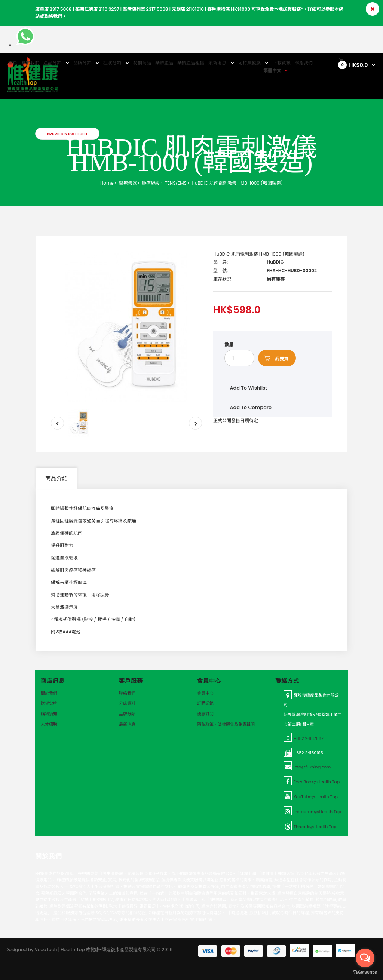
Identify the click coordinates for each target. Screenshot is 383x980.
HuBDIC (275, 262)
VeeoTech (46, 950)
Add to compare (251, 407)
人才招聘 (49, 724)
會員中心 (205, 693)
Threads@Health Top (315, 827)
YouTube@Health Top (316, 797)
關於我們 (49, 693)
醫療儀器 (127, 183)
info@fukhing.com (312, 767)
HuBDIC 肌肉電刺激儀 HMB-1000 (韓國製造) (237, 183)
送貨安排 (49, 703)
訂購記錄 (205, 703)
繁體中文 (272, 70)
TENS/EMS (175, 183)
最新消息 (127, 724)
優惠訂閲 (205, 714)
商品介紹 (56, 478)
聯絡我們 (127, 693)
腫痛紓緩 (150, 183)
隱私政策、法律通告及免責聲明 (226, 724)
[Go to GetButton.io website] (365, 972)
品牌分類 (127, 714)
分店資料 (127, 703)
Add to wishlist (248, 388)
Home (107, 183)
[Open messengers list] (365, 958)
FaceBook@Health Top (317, 782)
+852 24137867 (309, 738)
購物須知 (49, 714)
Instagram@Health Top (317, 812)
